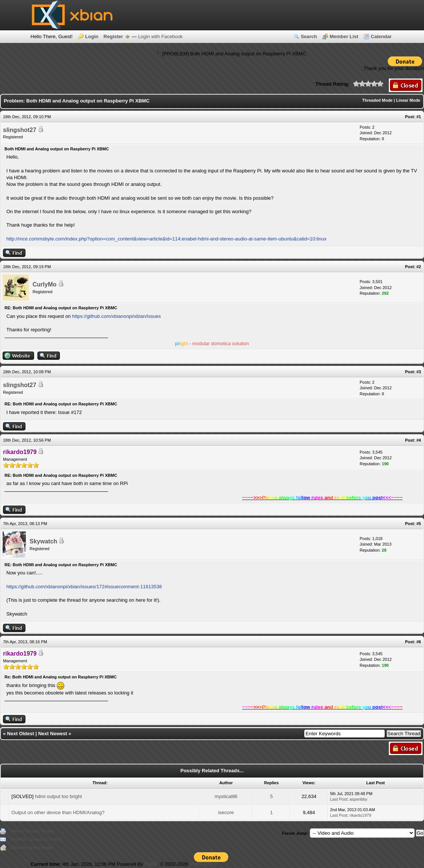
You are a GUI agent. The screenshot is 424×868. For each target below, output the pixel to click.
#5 (419, 524)
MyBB (151, 864)
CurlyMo (45, 284)
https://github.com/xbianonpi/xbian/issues (117, 316)
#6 (419, 642)
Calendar (381, 36)
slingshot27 (20, 130)
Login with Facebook (160, 36)
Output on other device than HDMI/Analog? (58, 812)
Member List (344, 36)
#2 (419, 267)
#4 (419, 440)
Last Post (339, 799)
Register (113, 36)
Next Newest (53, 734)
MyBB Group (204, 864)
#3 (419, 372)
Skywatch (43, 541)
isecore (226, 812)
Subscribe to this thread (31, 847)
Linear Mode (408, 100)
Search (309, 36)
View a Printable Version (32, 831)
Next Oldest (21, 734)
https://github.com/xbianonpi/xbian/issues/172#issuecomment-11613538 (84, 587)
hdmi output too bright (58, 796)
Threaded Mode (377, 100)
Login (92, 36)
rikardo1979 (360, 815)
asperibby (359, 799)
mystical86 (226, 796)
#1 (419, 117)
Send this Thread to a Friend (36, 839)
